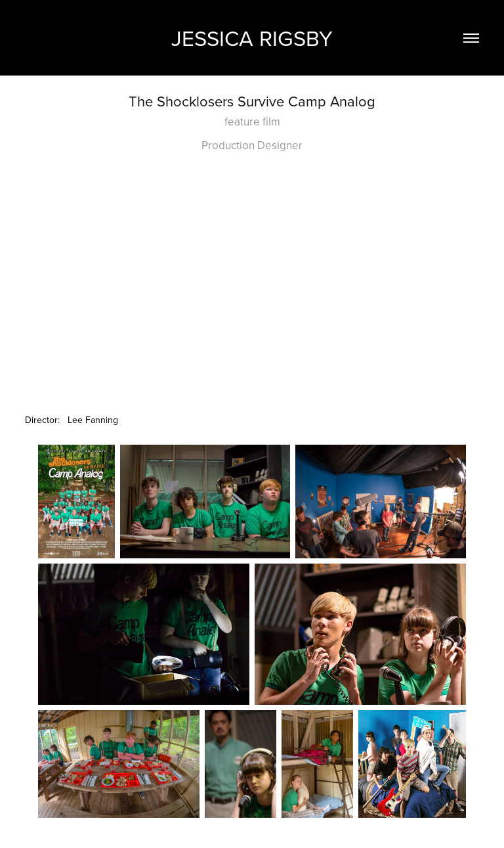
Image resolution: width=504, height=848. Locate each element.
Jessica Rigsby (252, 38)
